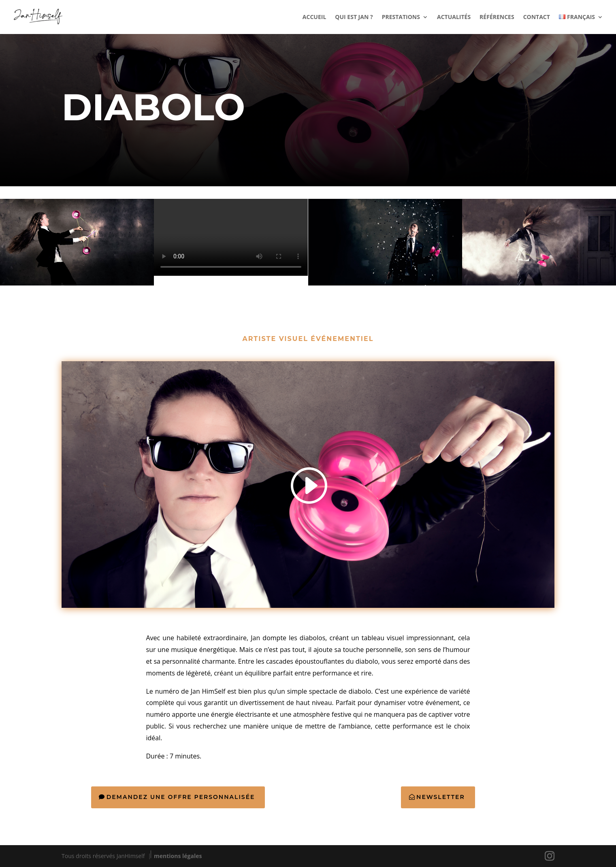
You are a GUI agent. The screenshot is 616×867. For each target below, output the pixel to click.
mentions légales (178, 856)
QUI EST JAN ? (354, 17)
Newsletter (441, 797)
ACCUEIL (314, 17)
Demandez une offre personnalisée (181, 797)
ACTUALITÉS (454, 17)
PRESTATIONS (401, 17)
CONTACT (537, 17)
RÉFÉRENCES (497, 17)
